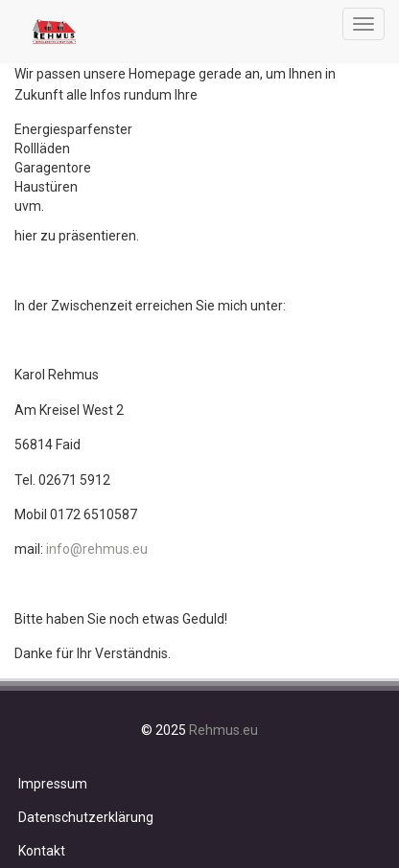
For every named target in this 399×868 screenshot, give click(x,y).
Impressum (53, 784)
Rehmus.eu (223, 730)
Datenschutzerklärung (86, 817)
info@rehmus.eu (97, 549)
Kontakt (42, 851)
